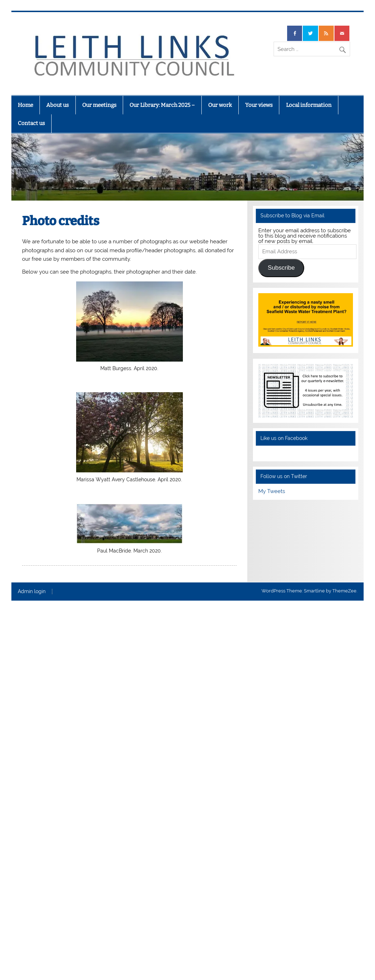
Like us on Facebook (284, 438)
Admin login (32, 592)
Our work (220, 105)
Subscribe (281, 268)
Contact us (31, 123)
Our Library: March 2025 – (162, 105)
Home (25, 105)
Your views (259, 105)
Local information (309, 105)
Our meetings (99, 105)
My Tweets (272, 491)
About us (57, 105)
